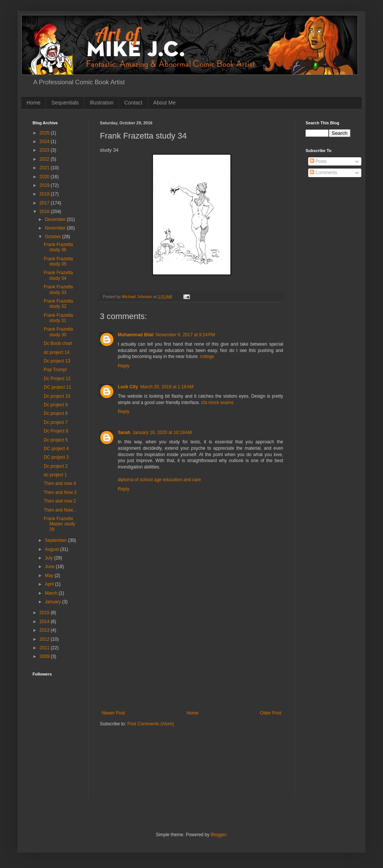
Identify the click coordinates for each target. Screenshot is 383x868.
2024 (45, 142)
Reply (124, 366)
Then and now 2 (60, 501)
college (207, 356)
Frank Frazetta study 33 (58, 289)
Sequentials (65, 103)
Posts (318, 161)
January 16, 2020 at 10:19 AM (162, 433)
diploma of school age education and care (159, 480)
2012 (45, 639)
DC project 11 (57, 387)
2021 (45, 168)
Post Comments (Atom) (151, 724)
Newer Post (113, 713)
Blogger (218, 835)
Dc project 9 (56, 405)
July (50, 558)
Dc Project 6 (56, 431)
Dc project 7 (56, 422)
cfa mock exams (217, 403)
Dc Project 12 (57, 379)
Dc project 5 (56, 440)
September (56, 540)
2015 (45, 613)
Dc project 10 (57, 396)
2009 (45, 656)
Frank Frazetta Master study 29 (59, 524)
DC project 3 (56, 457)
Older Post (271, 713)
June (50, 567)
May (50, 576)
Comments (323, 173)
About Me (165, 103)
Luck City (128, 387)
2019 (45, 185)
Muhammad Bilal (136, 335)
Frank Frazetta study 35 (58, 261)
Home (33, 103)
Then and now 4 (60, 483)
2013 (45, 630)
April (50, 584)
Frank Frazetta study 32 (58, 304)
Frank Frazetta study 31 (58, 318)
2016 (45, 212)
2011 (45, 648)
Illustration (102, 103)
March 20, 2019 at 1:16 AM (167, 387)
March (52, 593)
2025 (45, 133)
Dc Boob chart (58, 343)
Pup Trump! (55, 370)
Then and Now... (60, 510)
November (56, 228)
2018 (45, 194)
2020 (45, 177)
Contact (133, 103)
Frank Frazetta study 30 (58, 332)
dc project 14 (57, 352)
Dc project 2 (56, 466)
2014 (45, 622)
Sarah (124, 433)
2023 (45, 150)
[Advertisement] (191, 654)
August (53, 549)
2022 (45, 159)
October (53, 237)
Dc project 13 (57, 361)
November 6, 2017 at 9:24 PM (185, 335)
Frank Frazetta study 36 (58, 247)
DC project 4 (56, 449)
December (56, 219)
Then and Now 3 (60, 492)
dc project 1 (55, 475)
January (53, 602)
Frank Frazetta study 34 (58, 275)
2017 (45, 203)
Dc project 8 (56, 413)
